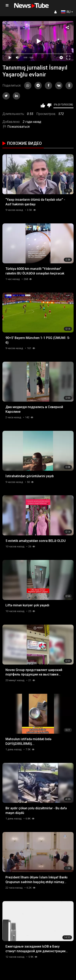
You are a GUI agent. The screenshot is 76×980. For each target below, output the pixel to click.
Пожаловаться (16, 127)
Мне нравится (43, 105)
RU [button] (66, 12)
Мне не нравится (49, 105)
